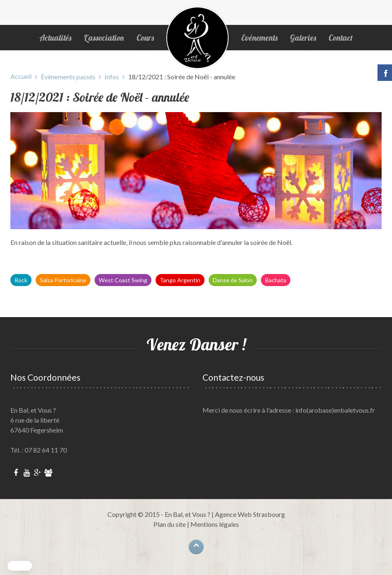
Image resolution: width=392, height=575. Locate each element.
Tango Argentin (180, 280)
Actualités (55, 38)
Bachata (276, 280)
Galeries (303, 38)
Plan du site (170, 524)
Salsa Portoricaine (63, 280)
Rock (21, 280)
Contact (341, 38)
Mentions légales (215, 524)
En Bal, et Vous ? (187, 514)
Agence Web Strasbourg (250, 514)
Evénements (259, 38)
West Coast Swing (123, 280)
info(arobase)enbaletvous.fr (335, 410)
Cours (145, 38)
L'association (104, 38)
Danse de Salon (233, 280)
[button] (20, 566)
